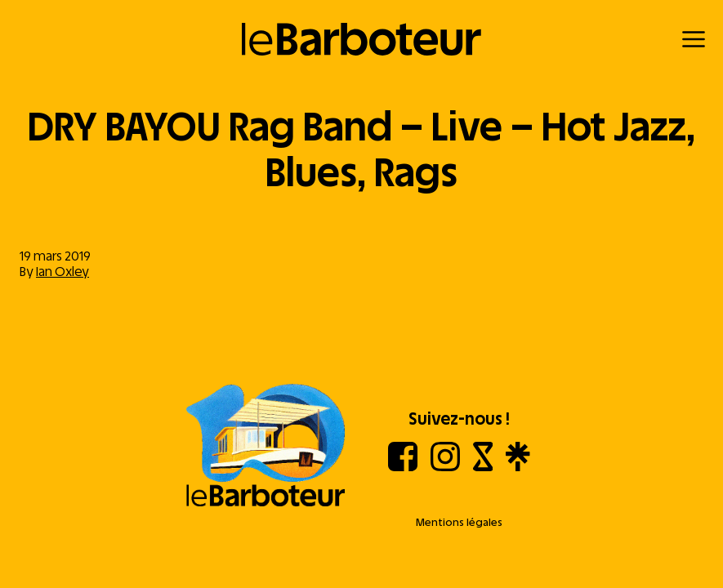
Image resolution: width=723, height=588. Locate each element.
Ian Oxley (62, 272)
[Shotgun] (483, 467)
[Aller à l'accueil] (266, 447)
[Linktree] (518, 467)
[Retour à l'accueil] (361, 39)
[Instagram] (445, 467)
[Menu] (694, 39)
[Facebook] (403, 467)
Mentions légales (459, 522)
